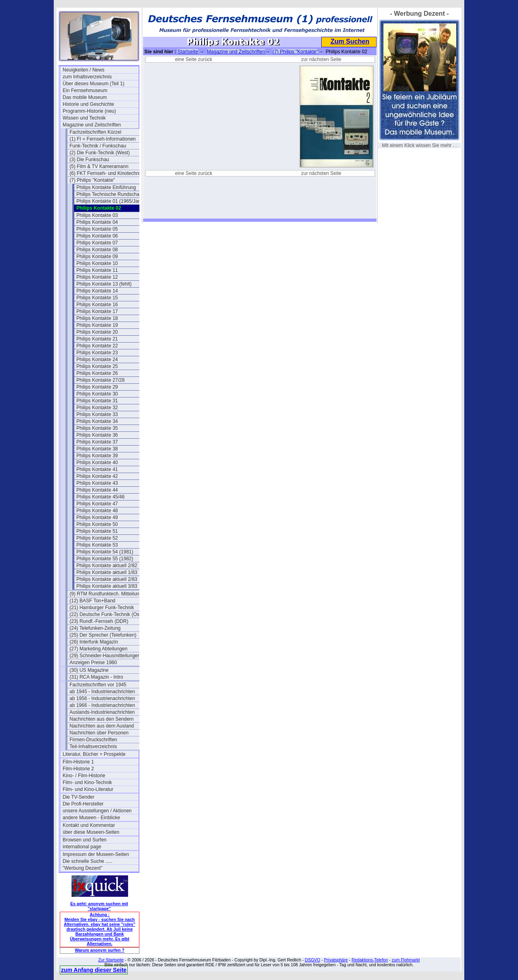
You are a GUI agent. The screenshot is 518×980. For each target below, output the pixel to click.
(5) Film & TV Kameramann (99, 166)
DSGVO (313, 960)
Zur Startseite (111, 960)
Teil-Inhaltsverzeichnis (93, 747)
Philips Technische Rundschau (109, 194)
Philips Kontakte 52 (97, 538)
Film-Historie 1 (78, 762)
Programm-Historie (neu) (89, 111)
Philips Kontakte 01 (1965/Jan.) (110, 201)
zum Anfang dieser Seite (94, 970)
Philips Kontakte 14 (97, 291)
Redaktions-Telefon (370, 960)
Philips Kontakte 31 (97, 401)
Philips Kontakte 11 (97, 270)
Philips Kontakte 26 (97, 373)
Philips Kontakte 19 (97, 325)
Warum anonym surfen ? (100, 950)
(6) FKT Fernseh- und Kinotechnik (106, 173)
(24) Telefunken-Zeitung (95, 628)
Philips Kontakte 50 (97, 524)
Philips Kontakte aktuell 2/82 (107, 566)
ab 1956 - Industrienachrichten (102, 698)
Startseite (188, 52)
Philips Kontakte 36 (97, 435)
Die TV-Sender (79, 797)
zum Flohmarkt (405, 960)
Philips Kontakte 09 (97, 257)
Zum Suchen (350, 41)
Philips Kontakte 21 (97, 339)
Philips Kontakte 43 (97, 483)
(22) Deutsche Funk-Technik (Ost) (106, 614)
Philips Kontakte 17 (97, 311)
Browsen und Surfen (85, 840)
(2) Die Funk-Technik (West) (100, 153)
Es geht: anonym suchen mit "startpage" (99, 906)
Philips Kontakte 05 (97, 229)
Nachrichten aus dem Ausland (102, 726)
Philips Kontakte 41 (97, 469)
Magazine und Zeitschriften (92, 125)
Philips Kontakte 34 (97, 421)
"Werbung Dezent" (82, 868)
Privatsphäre (336, 960)
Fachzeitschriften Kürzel (95, 132)
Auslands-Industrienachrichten (102, 712)
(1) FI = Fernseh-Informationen (103, 139)
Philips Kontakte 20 (97, 332)
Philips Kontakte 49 (97, 517)
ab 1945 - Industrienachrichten (102, 692)
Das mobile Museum (85, 97)
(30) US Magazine (89, 670)
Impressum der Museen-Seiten (96, 854)
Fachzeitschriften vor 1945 (98, 685)
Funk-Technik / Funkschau (98, 146)
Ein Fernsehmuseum (85, 90)
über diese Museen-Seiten (91, 832)
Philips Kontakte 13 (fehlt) (104, 284)
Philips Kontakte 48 (97, 511)
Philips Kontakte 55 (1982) (105, 559)
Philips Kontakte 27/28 (100, 380)
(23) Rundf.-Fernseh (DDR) (99, 621)
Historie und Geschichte (88, 104)
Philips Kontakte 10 (97, 263)
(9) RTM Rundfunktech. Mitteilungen (107, 594)
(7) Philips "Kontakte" (92, 180)
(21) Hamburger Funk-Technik (102, 608)
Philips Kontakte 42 (97, 476)
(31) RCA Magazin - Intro (96, 677)
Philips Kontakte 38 (97, 449)
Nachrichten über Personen (99, 733)
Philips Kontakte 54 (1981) (105, 552)
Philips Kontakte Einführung (106, 187)
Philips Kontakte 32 (97, 408)
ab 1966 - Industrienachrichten (102, 705)
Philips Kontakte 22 (97, 346)
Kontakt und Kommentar (89, 825)
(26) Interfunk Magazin (94, 642)
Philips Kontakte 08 (97, 250)
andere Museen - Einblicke (91, 818)
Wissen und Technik (84, 118)
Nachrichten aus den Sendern (102, 719)
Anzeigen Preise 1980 (93, 662)
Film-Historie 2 (78, 769)
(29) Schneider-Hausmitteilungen (105, 656)
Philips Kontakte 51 (97, 531)
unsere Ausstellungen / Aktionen (97, 811)
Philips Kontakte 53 (97, 545)
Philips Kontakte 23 (97, 353)
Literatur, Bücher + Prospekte (94, 754)
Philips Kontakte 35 (97, 428)
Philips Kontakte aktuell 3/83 (107, 586)
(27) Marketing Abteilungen (98, 649)
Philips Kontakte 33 (97, 414)
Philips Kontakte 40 (97, 463)
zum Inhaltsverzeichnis (87, 77)
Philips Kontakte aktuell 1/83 (107, 572)
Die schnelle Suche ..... (87, 861)
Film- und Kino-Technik (87, 782)
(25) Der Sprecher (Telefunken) (103, 635)
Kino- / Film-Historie (84, 776)
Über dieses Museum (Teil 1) (94, 84)
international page (82, 847)
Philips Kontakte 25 (97, 366)
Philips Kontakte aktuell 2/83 (107, 579)
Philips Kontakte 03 (97, 215)
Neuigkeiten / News (83, 70)
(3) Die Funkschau (89, 160)
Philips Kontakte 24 (97, 360)
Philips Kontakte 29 (97, 387)
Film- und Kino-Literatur (88, 789)
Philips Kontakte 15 (97, 298)
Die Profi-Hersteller (83, 804)
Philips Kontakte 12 (97, 277)
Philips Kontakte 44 (97, 490)
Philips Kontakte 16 (97, 305)
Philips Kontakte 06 (97, 236)
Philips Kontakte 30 (97, 394)
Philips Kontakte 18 (97, 318)
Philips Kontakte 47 (97, 504)
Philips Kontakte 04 (97, 222)
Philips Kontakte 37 (97, 442)
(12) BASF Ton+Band (93, 601)
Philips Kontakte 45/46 (100, 497)
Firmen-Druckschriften (93, 740)
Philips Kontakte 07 (97, 243)
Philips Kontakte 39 (97, 456)
